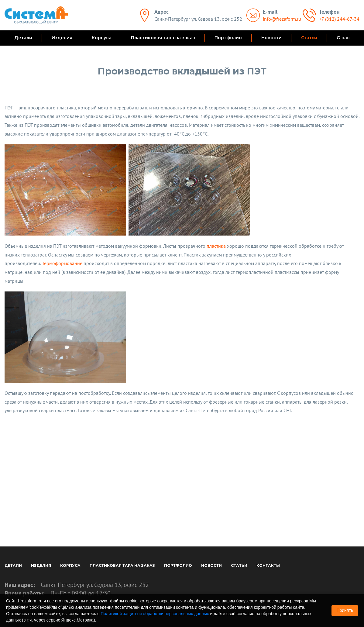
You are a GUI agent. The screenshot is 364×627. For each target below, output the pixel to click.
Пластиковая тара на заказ (163, 38)
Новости (271, 38)
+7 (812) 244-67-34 (339, 19)
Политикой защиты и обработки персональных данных (155, 614)
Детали (23, 38)
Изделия (62, 38)
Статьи (309, 38)
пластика (216, 246)
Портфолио (228, 38)
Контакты (268, 565)
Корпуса (102, 38)
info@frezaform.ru (282, 19)
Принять (345, 610)
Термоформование (62, 263)
